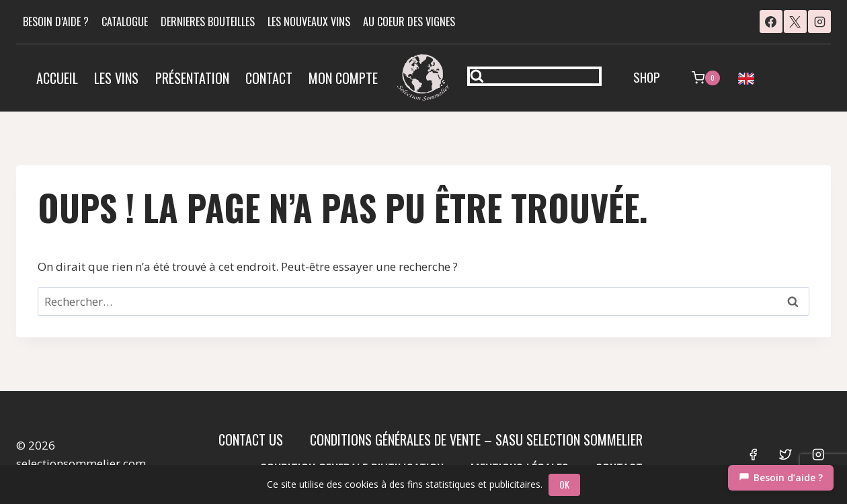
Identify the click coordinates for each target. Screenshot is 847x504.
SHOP (647, 77)
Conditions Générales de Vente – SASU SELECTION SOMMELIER (476, 439)
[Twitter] (785, 454)
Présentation (192, 78)
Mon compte (343, 78)
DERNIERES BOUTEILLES (208, 22)
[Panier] (706, 78)
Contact (269, 78)
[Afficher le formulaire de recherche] (534, 76)
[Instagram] (819, 22)
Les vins (116, 78)
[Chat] (781, 478)
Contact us (251, 439)
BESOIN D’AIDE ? (56, 22)
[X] (795, 22)
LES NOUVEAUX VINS (309, 22)
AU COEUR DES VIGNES (409, 22)
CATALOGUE (125, 22)
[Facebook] (771, 22)
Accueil (57, 78)
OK (565, 484)
